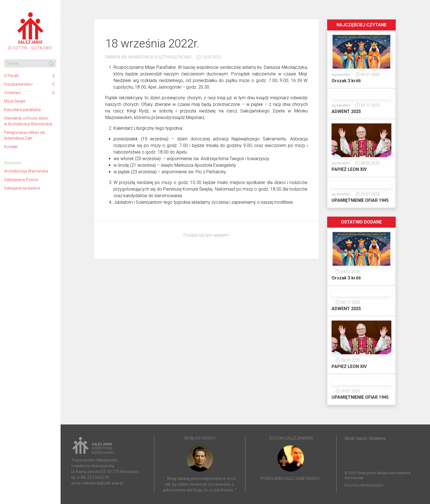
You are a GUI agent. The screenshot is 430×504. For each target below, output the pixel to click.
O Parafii (11, 76)
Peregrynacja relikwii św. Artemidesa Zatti (25, 135)
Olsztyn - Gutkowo (30, 31)
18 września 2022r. (152, 43)
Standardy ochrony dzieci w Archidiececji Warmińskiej (28, 121)
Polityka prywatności (364, 486)
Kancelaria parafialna (22, 110)
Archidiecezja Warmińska (26, 171)
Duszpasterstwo (18, 84)
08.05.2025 (368, 163)
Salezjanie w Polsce (21, 180)
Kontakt (11, 147)
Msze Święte (15, 101)
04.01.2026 (368, 75)
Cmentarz (12, 93)
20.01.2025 (368, 194)
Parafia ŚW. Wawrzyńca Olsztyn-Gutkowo (148, 57)
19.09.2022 (209, 57)
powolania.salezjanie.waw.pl (291, 478)
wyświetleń (341, 75)
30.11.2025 (368, 105)
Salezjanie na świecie (22, 188)
